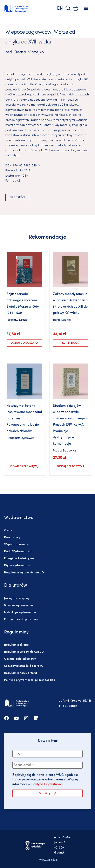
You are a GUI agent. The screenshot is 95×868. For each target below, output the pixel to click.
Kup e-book (71, 343)
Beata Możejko (29, 52)
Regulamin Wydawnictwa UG (24, 573)
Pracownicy (12, 538)
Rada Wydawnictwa (18, 552)
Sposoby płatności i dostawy (24, 666)
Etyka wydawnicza (17, 566)
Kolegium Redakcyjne (19, 559)
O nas (8, 530)
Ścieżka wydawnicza (19, 605)
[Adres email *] (47, 765)
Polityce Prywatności (46, 784)
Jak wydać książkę (16, 598)
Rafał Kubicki (62, 320)
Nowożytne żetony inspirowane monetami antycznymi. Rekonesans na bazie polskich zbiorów (24, 419)
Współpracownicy (16, 545)
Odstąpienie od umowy (20, 659)
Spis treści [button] (17, 198)
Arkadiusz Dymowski (21, 438)
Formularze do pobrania (21, 619)
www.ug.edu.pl (49, 860)
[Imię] (47, 754)
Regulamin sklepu (16, 645)
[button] (86, 8)
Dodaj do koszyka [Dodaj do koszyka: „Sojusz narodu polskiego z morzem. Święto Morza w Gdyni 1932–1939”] (24, 343)
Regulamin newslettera (21, 673)
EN (60, 9)
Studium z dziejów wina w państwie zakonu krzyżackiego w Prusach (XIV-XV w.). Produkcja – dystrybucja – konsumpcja (71, 425)
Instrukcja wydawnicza (20, 612)
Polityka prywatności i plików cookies (30, 680)
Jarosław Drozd (17, 320)
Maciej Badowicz (65, 451)
